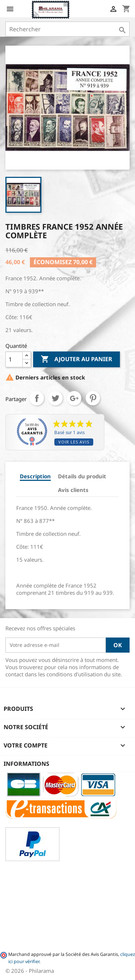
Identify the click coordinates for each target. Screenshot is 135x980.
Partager (37, 398)
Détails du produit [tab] (82, 476)
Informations (26, 764)
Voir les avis (74, 442)
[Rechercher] (67, 29)
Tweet (55, 398)
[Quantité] (14, 359)
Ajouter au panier (76, 359)
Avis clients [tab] (73, 490)
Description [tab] (35, 476)
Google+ (74, 398)
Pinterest (93, 398)
